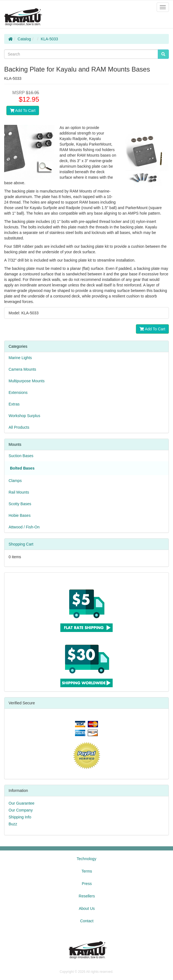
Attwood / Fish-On (24, 527)
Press (87, 884)
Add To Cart (23, 110)
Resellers (87, 896)
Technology (86, 859)
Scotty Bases (20, 504)
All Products (19, 427)
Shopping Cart (21, 544)
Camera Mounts (22, 369)
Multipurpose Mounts (27, 381)
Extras (14, 404)
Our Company (21, 810)
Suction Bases (21, 456)
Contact (87, 921)
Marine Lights (20, 358)
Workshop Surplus (24, 416)
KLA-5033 (49, 39)
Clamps (15, 481)
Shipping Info (20, 817)
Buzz (13, 824)
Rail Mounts (19, 492)
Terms (87, 871)
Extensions (18, 392)
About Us (87, 908)
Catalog (24, 39)
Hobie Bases (20, 515)
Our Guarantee (21, 803)
